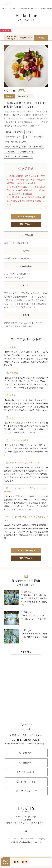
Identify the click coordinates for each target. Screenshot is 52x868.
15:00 (25, 862)
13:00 (15, 862)
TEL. (26, 740)
